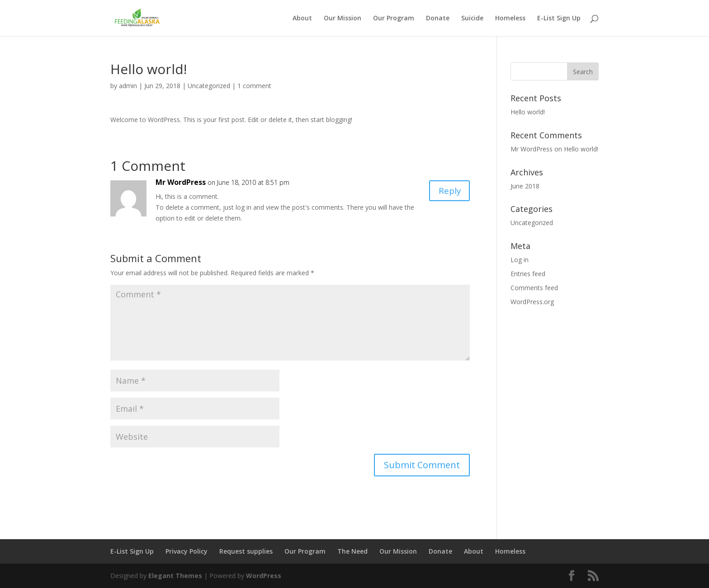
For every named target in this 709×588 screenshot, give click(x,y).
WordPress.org (532, 302)
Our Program (394, 19)
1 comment (254, 86)
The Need (352, 551)
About (302, 19)
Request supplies (246, 551)
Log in (520, 260)
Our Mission (343, 19)
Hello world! (528, 112)
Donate (438, 19)
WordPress (264, 576)
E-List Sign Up (559, 19)
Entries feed (528, 274)
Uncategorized (209, 86)
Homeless (510, 19)
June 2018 (525, 186)
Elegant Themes (175, 576)
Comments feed (534, 288)
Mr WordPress (181, 182)
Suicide (472, 19)
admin (128, 86)
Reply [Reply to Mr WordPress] (448, 191)
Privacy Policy (187, 551)
